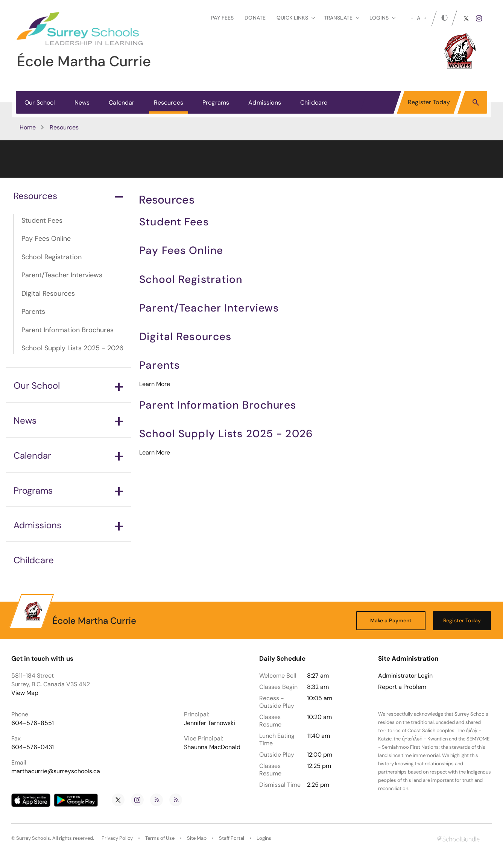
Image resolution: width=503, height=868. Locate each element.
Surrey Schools (33, 838)
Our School (40, 103)
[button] (476, 102)
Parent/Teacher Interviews (62, 275)
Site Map (197, 838)
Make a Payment (391, 620)
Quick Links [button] (296, 18)
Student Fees (42, 220)
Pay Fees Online (46, 239)
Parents (33, 312)
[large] (425, 18)
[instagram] (479, 18)
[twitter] (466, 18)
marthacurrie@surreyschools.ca (56, 771)
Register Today (429, 102)
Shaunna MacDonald (212, 747)
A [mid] (419, 18)
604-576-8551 (33, 723)
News (82, 103)
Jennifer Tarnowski (210, 723)
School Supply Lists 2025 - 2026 (72, 348)
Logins (264, 838)
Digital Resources (48, 293)
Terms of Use (160, 838)
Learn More (155, 384)
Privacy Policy (117, 838)
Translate (342, 18)
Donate (255, 18)
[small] (412, 18)
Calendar (122, 103)
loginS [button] (382, 18)
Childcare (314, 103)
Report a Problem (402, 687)
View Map (25, 693)
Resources (169, 103)
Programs (216, 103)
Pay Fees (222, 18)
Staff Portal (232, 838)
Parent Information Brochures (68, 330)
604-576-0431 (33, 747)
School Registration (52, 257)
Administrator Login (405, 676)
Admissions (265, 103)
